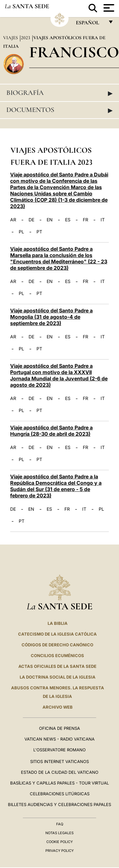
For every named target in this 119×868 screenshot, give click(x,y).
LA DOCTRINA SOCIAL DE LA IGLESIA (58, 677)
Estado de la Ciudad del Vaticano (60, 772)
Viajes (11, 38)
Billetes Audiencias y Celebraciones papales (60, 804)
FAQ (60, 824)
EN (50, 220)
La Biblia (58, 623)
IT (103, 220)
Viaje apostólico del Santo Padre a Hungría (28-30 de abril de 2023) (51, 431)
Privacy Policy (60, 851)
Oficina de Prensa (60, 728)
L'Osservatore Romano (60, 750)
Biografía (60, 93)
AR (13, 220)
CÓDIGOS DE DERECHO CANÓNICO (57, 645)
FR (86, 220)
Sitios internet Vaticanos (60, 761)
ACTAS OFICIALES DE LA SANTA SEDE (57, 666)
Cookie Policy (60, 842)
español (90, 24)
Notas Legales (60, 833)
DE (31, 220)
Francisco (74, 52)
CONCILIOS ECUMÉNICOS (57, 656)
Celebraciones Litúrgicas (60, 794)
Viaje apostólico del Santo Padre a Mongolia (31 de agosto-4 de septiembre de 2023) (51, 317)
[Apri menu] (108, 8)
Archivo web (58, 707)
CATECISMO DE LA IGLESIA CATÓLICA (57, 634)
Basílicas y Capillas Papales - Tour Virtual (60, 783)
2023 (26, 38)
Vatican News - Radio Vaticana (60, 739)
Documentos (60, 110)
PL (21, 232)
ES (68, 220)
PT (39, 232)
